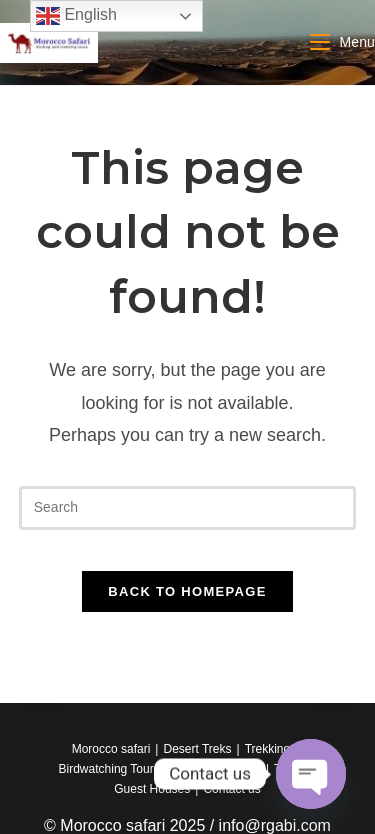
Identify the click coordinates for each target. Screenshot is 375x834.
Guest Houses (152, 789)
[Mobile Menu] (342, 42)
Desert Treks (197, 749)
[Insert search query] (188, 507)
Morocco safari (111, 749)
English (76, 16)
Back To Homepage (187, 591)
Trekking (268, 749)
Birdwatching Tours (109, 769)
